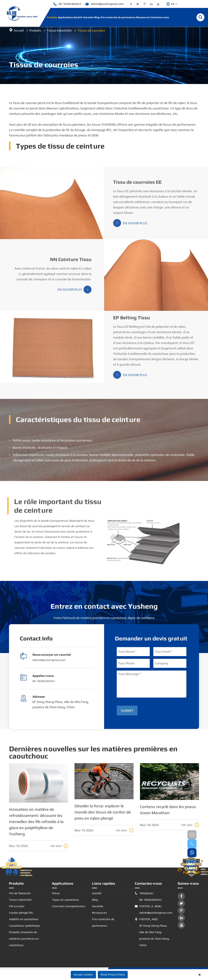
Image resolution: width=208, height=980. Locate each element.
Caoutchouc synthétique (25, 926)
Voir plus (59, 846)
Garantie (88, 17)
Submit (127, 710)
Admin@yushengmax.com (105, 4)
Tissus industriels (59, 30)
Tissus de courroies (91, 30)
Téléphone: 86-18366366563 (148, 897)
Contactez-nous (160, 17)
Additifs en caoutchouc (24, 919)
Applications (65, 17)
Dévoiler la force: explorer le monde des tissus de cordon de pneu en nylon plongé (103, 812)
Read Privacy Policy (113, 975)
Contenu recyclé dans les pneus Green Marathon (168, 810)
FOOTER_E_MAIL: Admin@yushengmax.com (153, 910)
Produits (52, 17)
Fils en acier (17, 906)
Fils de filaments (20, 893)
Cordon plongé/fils (21, 913)
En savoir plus (130, 226)
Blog (97, 17)
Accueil (19, 30)
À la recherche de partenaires (118, 17)
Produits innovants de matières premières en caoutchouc (24, 939)
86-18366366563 (67, 4)
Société (78, 17)
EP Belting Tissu (132, 321)
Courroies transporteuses (69, 906)
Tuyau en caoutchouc (65, 900)
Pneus (56, 893)
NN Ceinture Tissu (71, 262)
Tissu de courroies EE (137, 185)
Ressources (143, 17)
